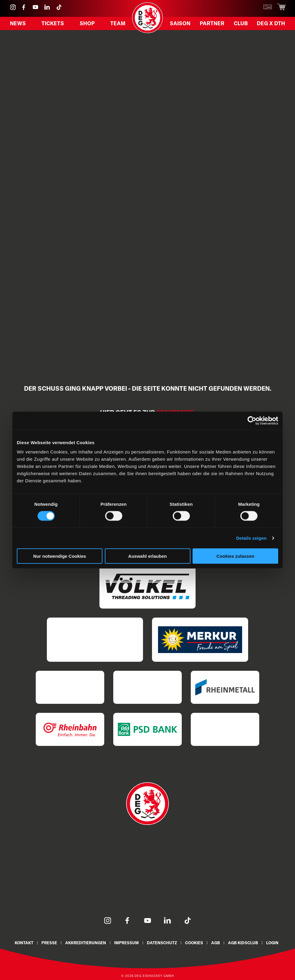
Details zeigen (251, 538)
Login (274, 943)
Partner (212, 24)
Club (240, 24)
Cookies (195, 943)
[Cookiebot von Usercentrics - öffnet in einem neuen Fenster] (252, 420)
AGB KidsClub (244, 943)
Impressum (126, 943)
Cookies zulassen (236, 556)
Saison (180, 24)
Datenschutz (162, 943)
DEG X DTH (271, 24)
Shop (87, 24)
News (18, 24)
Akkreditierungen (85, 943)
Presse (49, 943)
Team (118, 24)
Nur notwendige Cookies (60, 556)
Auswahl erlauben (147, 556)
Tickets (53, 24)
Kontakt (23, 943)
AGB (217, 943)
